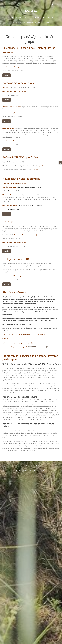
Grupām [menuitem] (55, 19)
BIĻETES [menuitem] (46, 22)
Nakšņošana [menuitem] (21, 19)
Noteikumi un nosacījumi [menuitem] (38, 465)
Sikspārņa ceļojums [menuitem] (34, 22)
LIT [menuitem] (57, 4)
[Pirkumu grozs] (61, 162)
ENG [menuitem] (48, 4)
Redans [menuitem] (36, 16)
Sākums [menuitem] (11, 16)
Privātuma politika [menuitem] (22, 465)
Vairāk (6, 74)
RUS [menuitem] (53, 4)
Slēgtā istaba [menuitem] (9, 19)
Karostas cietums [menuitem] (47, 16)
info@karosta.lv (49, 345)
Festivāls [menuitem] (31, 19)
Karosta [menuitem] (47, 19)
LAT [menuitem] (44, 4)
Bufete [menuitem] (39, 19)
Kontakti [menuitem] (28, 16)
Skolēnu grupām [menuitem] (19, 22)
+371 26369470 (40, 333)
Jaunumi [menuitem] (19, 16)
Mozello (25, 469)
